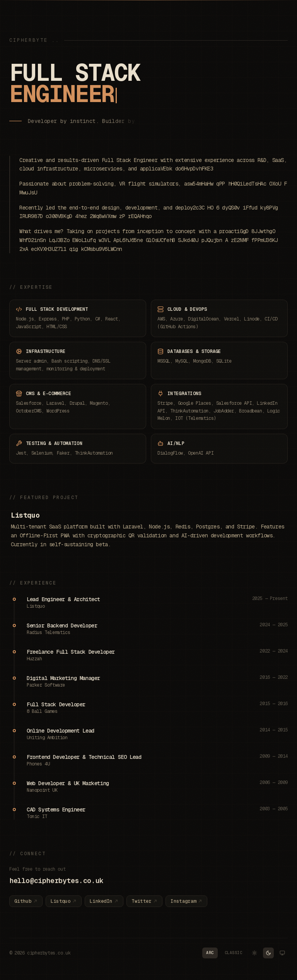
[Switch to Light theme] (254, 953)
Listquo (25, 515)
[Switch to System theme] (282, 953)
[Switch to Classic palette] (234, 953)
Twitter (144, 905)
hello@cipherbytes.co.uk (56, 884)
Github (26, 905)
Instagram (186, 905)
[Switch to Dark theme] (268, 953)
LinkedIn (104, 905)
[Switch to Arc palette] (210, 953)
